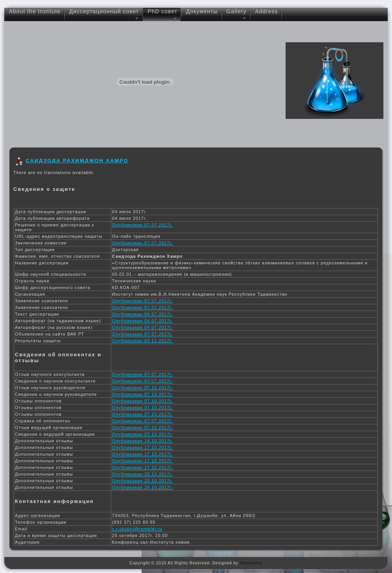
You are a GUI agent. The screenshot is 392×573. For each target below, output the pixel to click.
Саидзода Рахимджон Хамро (77, 161)
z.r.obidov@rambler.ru (137, 529)
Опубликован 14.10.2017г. (142, 441)
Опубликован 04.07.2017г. (142, 314)
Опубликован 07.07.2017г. (142, 225)
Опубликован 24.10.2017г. (142, 487)
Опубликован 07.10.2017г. (142, 388)
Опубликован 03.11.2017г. (142, 341)
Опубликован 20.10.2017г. (142, 474)
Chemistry (251, 563)
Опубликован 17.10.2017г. (142, 447)
